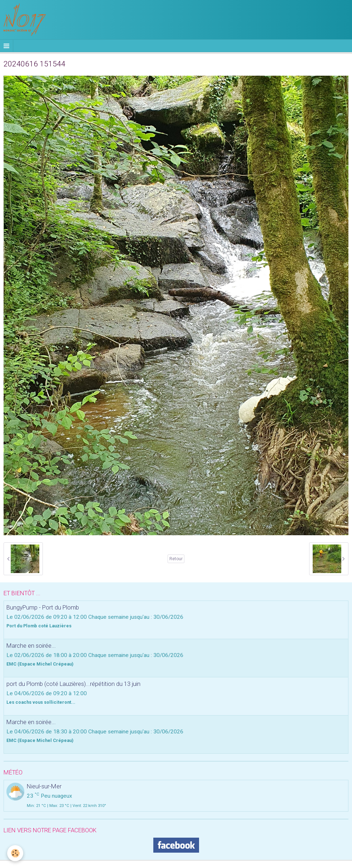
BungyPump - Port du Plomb (43, 607)
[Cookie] (15, 853)
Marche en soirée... (31, 646)
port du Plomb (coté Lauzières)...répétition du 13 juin (73, 684)
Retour (176, 559)
